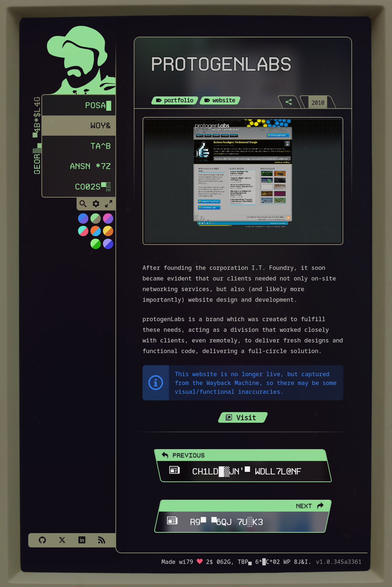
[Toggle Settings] (96, 207)
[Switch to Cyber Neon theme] (108, 221)
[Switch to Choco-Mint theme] (95, 221)
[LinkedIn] (82, 540)
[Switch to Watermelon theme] (83, 234)
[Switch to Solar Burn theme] (108, 234)
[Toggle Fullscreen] (109, 207)
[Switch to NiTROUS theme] (83, 221)
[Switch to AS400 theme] (95, 247)
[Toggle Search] (83, 207)
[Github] (42, 540)
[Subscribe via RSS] (101, 540)
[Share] (289, 102)
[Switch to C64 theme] (108, 247)
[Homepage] (76, 58)
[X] (62, 540)
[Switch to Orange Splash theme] (95, 234)
